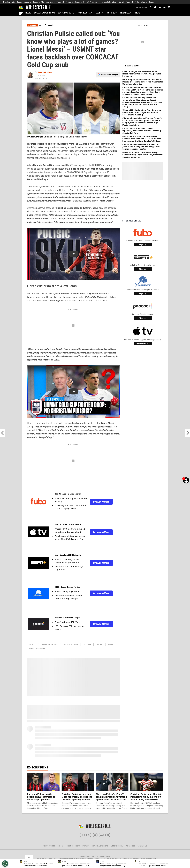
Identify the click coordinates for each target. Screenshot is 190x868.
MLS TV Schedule (74, 2)
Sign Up (143, 245)
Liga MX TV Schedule (91, 2)
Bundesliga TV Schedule (145, 2)
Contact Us (142, 836)
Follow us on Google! (109, 74)
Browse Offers (101, 502)
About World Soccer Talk (53, 836)
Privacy (85, 836)
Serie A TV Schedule (126, 2)
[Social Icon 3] (101, 825)
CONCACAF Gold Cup (70, 644)
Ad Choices (130, 836)
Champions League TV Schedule (53, 2)
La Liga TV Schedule (109, 2)
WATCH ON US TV (66, 13)
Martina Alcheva (45, 72)
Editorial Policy (117, 836)
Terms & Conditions (100, 836)
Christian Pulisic (50, 644)
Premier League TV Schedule (28, 2)
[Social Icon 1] (89, 825)
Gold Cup (88, 644)
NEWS (28, 13)
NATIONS (112, 13)
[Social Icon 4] (108, 825)
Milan (99, 644)
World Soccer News (37, 649)
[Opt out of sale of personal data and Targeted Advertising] (5, 864)
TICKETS (139, 13)
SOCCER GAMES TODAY (45, 13)
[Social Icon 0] (82, 825)
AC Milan (33, 644)
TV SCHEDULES (85, 13)
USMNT (110, 644)
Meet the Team (73, 836)
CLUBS (100, 13)
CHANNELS (126, 13)
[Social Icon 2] (95, 825)
